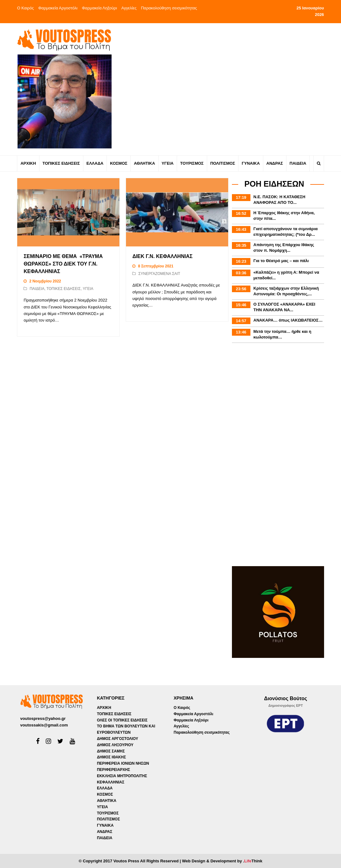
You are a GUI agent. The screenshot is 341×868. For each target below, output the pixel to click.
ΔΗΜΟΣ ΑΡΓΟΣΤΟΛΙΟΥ (118, 739)
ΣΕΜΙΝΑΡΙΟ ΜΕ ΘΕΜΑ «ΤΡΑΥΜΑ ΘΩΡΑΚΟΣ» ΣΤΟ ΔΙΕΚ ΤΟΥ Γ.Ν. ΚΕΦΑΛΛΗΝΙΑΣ (63, 264)
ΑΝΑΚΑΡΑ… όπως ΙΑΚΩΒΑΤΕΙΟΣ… (288, 320)
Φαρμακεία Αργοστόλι (58, 8)
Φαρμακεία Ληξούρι (99, 8)
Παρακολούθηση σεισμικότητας (169, 8)
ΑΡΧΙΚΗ (104, 708)
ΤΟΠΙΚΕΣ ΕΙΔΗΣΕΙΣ (63, 289)
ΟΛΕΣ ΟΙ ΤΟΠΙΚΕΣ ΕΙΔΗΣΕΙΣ (122, 720)
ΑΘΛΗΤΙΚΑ (107, 801)
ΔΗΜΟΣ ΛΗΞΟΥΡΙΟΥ (115, 745)
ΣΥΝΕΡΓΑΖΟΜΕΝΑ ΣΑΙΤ (159, 274)
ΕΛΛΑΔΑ (105, 788)
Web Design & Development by (222, 861)
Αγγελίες (129, 8)
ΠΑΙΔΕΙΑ (37, 289)
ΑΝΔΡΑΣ (105, 832)
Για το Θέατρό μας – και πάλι (281, 261)
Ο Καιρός (25, 8)
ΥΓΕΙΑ (88, 289)
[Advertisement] (226, 73)
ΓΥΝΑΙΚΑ (105, 825)
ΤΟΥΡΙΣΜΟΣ (108, 813)
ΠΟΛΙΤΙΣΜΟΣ (108, 819)
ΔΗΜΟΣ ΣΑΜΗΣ (111, 751)
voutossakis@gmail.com (44, 725)
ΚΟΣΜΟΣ (105, 794)
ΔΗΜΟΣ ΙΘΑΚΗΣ (111, 757)
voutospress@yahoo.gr (43, 718)
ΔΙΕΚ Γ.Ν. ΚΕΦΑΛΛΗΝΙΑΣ (162, 256)
